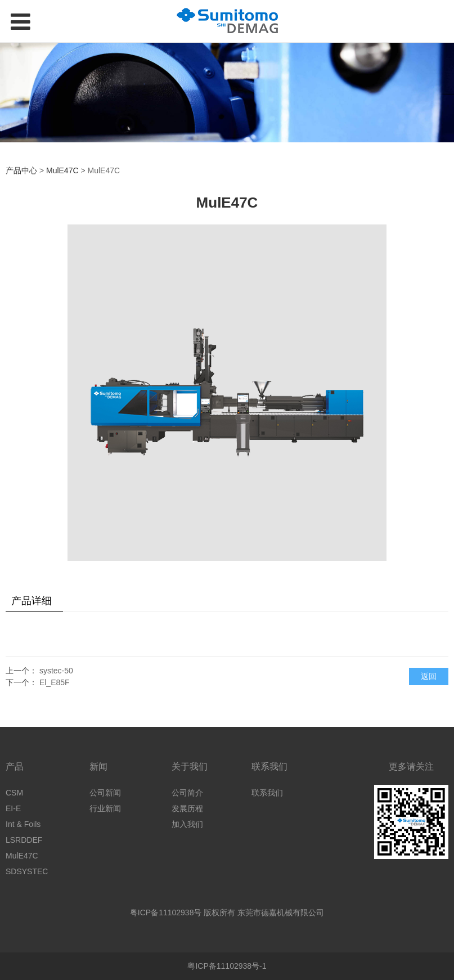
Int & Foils (23, 824)
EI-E (13, 808)
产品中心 (21, 170)
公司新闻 (105, 793)
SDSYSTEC (27, 871)
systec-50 (56, 671)
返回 (429, 676)
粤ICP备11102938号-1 (227, 966)
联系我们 (267, 793)
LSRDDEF (24, 840)
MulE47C (62, 170)
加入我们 (187, 824)
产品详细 (32, 601)
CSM (14, 793)
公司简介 (187, 793)
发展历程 (187, 808)
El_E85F (55, 682)
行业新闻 (105, 808)
